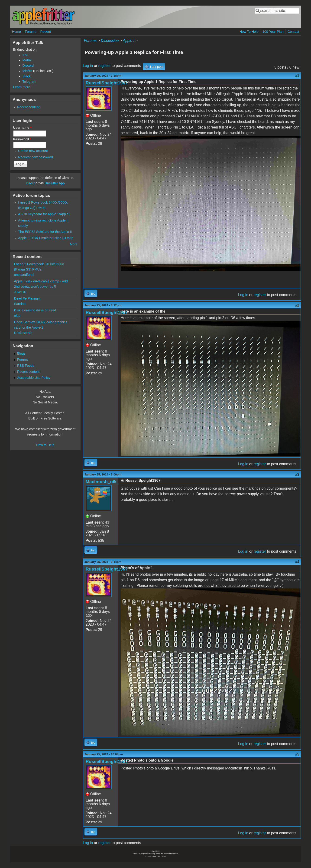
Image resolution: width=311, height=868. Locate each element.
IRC (25, 55)
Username (22, 128)
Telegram (29, 82)
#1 (297, 76)
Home (16, 32)
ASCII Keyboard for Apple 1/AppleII (44, 214)
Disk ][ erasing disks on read (35, 310)
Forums (31, 32)
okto (17, 316)
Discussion (110, 41)
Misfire (27, 71)
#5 (297, 754)
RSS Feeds (26, 366)
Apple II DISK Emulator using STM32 (46, 238)
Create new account (33, 151)
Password (22, 139)
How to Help (45, 445)
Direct (30, 183)
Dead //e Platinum (27, 298)
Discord (28, 66)
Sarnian (20, 304)
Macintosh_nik (101, 482)
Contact (293, 32)
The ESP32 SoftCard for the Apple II (45, 232)
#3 (297, 474)
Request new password (36, 157)
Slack (27, 76)
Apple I (129, 41)
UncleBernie (23, 333)
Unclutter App (55, 183)
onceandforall (24, 275)
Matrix (27, 60)
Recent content (28, 107)
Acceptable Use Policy (34, 378)
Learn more (22, 87)
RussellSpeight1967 (107, 83)
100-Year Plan (273, 32)
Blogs (21, 353)
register (104, 66)
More (74, 244)
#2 (297, 305)
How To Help (249, 32)
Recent (46, 32)
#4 (297, 562)
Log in (88, 66)
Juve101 (20, 292)
